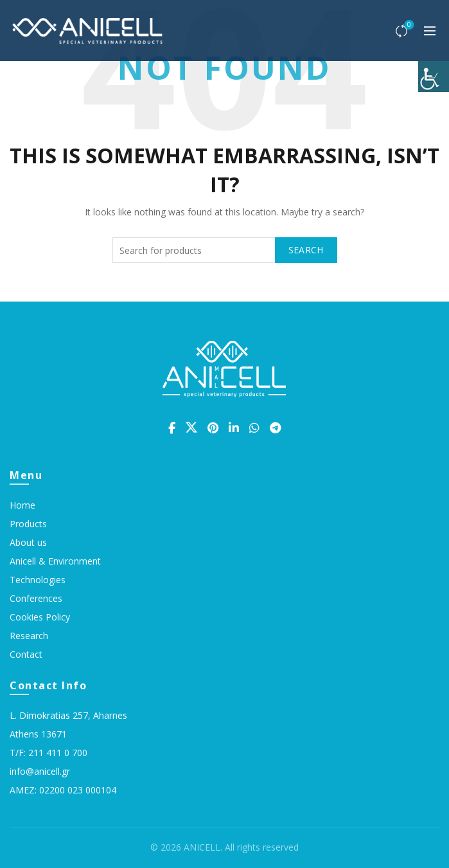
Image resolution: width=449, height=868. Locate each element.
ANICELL (202, 847)
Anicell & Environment (55, 561)
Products (28, 524)
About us (28, 542)
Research (29, 636)
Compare (408, 25)
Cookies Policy (40, 617)
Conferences (36, 598)
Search (306, 250)
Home (22, 505)
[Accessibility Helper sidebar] (434, 77)
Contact (26, 654)
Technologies (38, 580)
